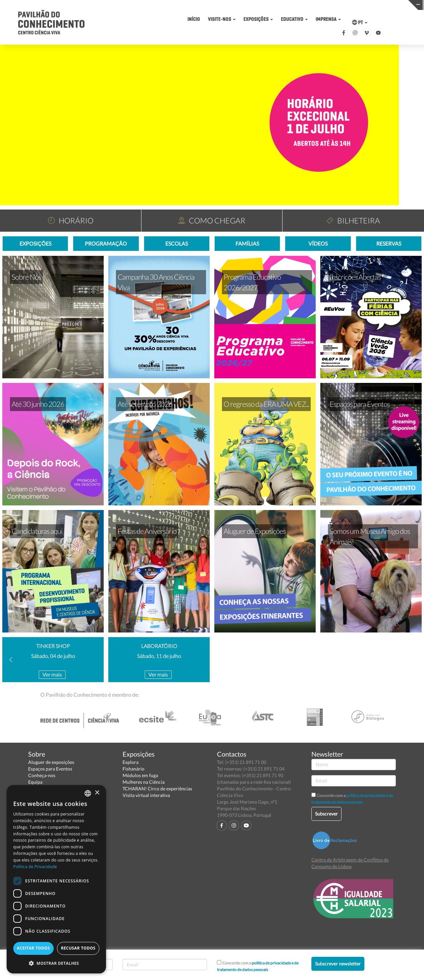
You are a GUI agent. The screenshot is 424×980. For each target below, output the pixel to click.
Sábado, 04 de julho (53, 656)
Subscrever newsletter (338, 964)
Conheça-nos (42, 775)
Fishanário (133, 769)
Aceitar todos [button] (33, 948)
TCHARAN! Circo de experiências (157, 789)
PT (360, 22)
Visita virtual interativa (146, 795)
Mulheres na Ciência (144, 782)
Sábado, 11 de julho (159, 656)
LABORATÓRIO (159, 646)
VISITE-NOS (222, 19)
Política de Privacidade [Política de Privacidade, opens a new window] (35, 867)
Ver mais (52, 674)
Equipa (35, 782)
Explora (131, 762)
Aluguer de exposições (51, 762)
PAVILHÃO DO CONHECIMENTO (194, 5)
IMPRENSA (328, 19)
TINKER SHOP (53, 646)
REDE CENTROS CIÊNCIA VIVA (378, 4)
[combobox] (88, 793)
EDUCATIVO (294, 19)
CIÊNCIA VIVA (286, 4)
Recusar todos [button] (78, 948)
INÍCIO (194, 19)
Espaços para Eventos (50, 769)
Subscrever (326, 814)
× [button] (97, 793)
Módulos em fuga (140, 775)
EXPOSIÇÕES (258, 19)
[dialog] (56, 879)
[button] (56, 963)
